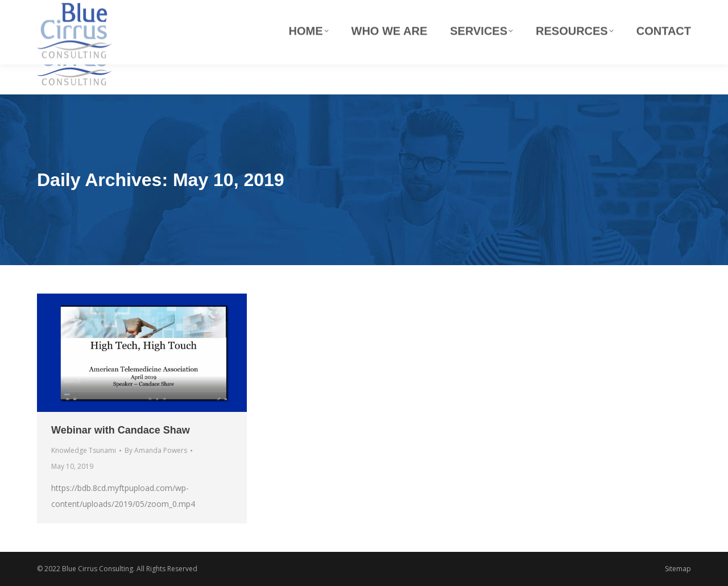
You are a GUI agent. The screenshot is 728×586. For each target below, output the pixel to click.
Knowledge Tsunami (84, 450)
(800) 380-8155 (667, 11)
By (156, 450)
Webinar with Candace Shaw (121, 430)
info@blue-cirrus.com (465, 11)
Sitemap (678, 569)
